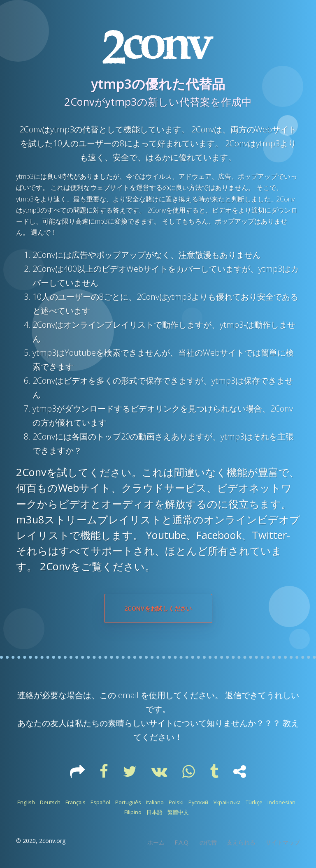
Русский (198, 802)
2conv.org (52, 841)
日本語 (155, 812)
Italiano (155, 802)
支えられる (241, 842)
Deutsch (50, 802)
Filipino (133, 812)
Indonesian (281, 802)
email (128, 695)
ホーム (156, 842)
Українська (227, 802)
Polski (176, 802)
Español (100, 802)
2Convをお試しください (158, 608)
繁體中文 (178, 812)
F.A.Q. (182, 842)
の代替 (208, 842)
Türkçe (254, 802)
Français (76, 802)
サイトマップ (283, 842)
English (26, 802)
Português (128, 802)
